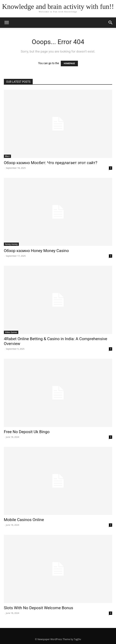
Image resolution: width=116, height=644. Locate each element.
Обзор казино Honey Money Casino (36, 251)
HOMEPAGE (69, 63)
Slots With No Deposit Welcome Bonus (38, 608)
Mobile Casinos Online (24, 520)
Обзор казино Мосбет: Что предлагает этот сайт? (51, 163)
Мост (7, 156)
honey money (11, 244)
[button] (111, 23)
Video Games (11, 332)
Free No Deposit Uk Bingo (27, 432)
